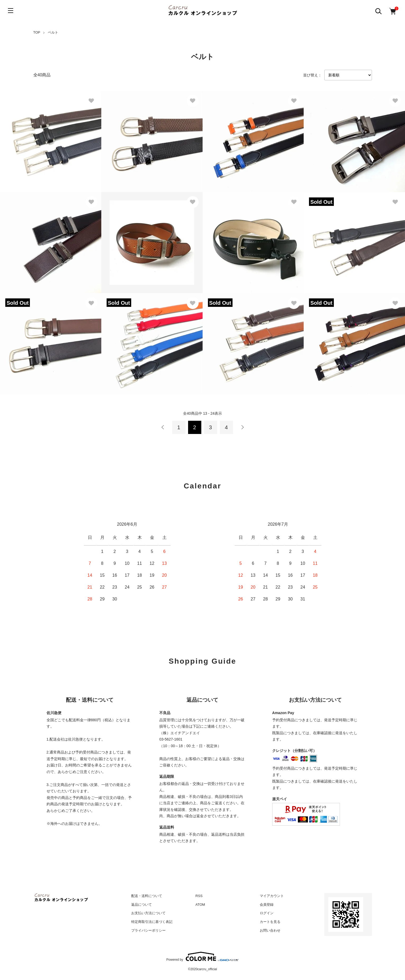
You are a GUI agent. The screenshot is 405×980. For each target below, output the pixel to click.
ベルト (53, 32)
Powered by (202, 956)
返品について (142, 905)
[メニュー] (11, 11)
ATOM (200, 905)
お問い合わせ (270, 930)
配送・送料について (147, 896)
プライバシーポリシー (148, 930)
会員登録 (267, 905)
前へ (163, 427)
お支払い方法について (148, 913)
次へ (242, 427)
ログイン (267, 913)
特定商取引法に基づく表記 (152, 922)
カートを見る (270, 922)
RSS (199, 896)
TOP (37, 32)
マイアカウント (272, 896)
